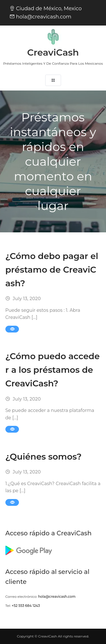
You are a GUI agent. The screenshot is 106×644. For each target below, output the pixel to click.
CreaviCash (53, 52)
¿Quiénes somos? (44, 457)
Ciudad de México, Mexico (49, 9)
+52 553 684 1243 (26, 606)
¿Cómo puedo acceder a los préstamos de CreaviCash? (53, 370)
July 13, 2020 (23, 299)
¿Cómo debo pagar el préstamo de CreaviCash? (52, 270)
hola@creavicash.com (44, 17)
